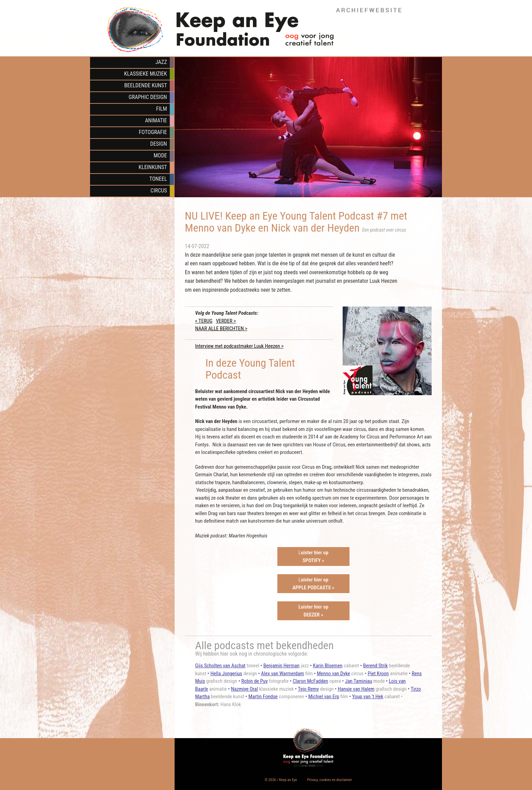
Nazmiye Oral (244, 689)
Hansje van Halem (356, 689)
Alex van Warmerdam (283, 674)
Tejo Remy (308, 689)
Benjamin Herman (281, 666)
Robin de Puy (254, 681)
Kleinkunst (153, 167)
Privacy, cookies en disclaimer (330, 780)
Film (161, 109)
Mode (160, 155)
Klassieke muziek (146, 74)
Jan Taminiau (359, 681)
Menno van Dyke (334, 674)
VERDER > (226, 321)
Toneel (158, 179)
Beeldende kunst (145, 85)
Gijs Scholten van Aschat (220, 666)
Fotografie (153, 132)
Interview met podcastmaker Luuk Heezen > (239, 346)
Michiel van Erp (324, 697)
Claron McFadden (311, 681)
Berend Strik (375, 666)
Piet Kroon (378, 674)
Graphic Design (148, 97)
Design (159, 144)
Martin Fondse (263, 697)
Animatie (156, 120)
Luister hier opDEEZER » (313, 611)
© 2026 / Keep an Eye (281, 780)
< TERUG (204, 321)
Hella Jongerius (226, 674)
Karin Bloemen (328, 666)
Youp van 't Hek (368, 697)
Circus (159, 191)
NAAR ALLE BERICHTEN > (221, 329)
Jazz (161, 62)
